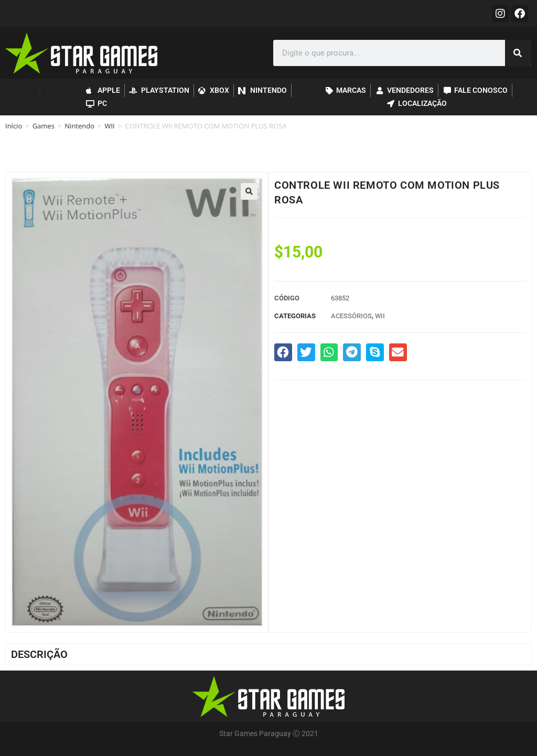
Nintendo (79, 126)
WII (109, 126)
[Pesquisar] (518, 53)
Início (14, 126)
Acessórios (351, 316)
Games (44, 126)
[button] (40, 93)
